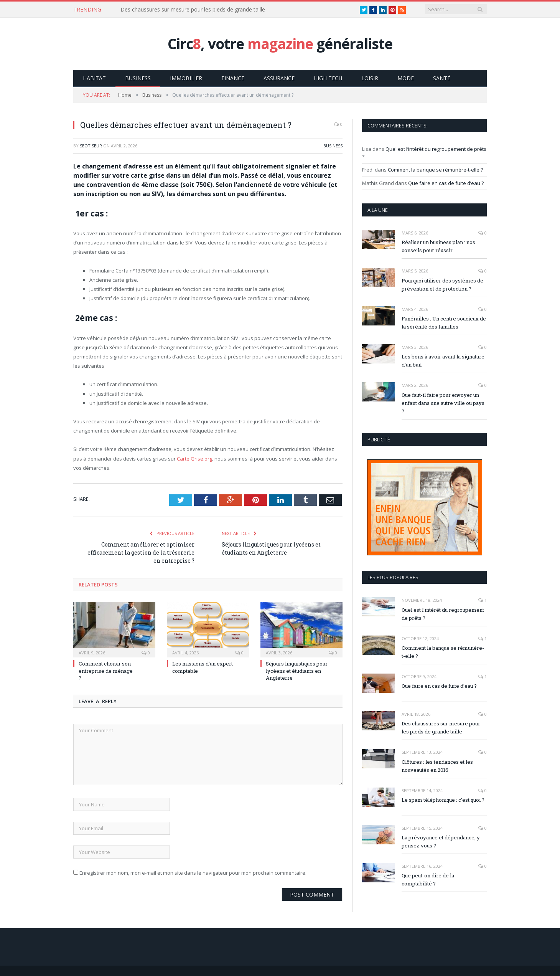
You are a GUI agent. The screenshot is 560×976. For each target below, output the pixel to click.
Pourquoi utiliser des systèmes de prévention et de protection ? (442, 284)
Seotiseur (91, 145)
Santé (442, 78)
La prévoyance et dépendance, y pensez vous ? (441, 841)
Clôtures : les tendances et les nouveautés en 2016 (437, 765)
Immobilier (186, 78)
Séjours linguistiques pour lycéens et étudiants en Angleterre (297, 670)
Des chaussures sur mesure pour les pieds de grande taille (193, 10)
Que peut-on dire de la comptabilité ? (428, 879)
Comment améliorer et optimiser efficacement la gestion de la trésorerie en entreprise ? (141, 552)
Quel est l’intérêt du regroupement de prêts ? (443, 614)
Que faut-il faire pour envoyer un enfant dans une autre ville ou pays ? (443, 403)
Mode (406, 78)
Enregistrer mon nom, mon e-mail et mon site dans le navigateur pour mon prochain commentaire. (193, 872)
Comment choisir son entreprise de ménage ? (106, 670)
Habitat (94, 78)
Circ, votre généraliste (280, 44)
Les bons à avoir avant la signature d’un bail (443, 360)
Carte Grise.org (194, 458)
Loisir (370, 78)
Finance (233, 78)
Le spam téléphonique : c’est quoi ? (443, 799)
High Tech (328, 78)
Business (138, 78)
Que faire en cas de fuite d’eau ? (446, 183)
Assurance (279, 78)
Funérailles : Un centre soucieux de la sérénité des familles (444, 322)
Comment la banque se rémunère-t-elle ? (435, 169)
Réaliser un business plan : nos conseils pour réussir (438, 246)
